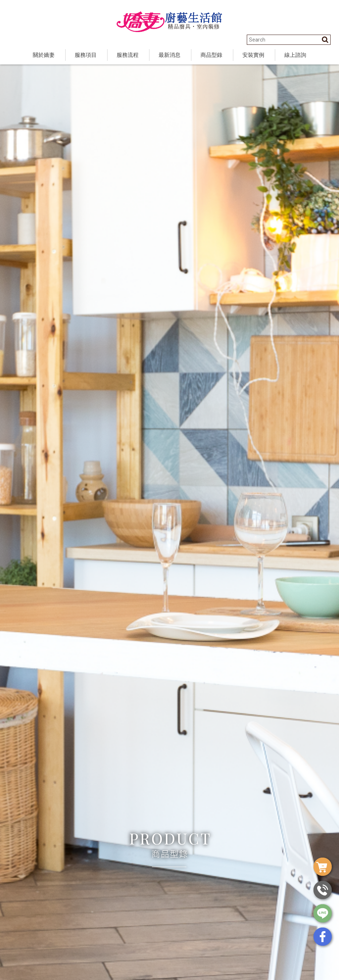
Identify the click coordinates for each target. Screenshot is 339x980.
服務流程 (128, 55)
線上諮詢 (295, 55)
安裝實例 (253, 55)
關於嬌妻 (44, 55)
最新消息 (169, 55)
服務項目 (86, 55)
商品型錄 (211, 55)
